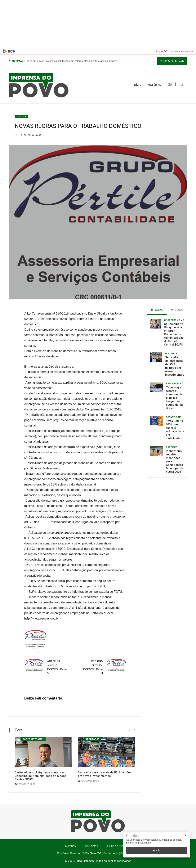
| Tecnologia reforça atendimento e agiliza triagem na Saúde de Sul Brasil (105, 61)
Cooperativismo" (33, 739)
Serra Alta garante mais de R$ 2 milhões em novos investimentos (105, 774)
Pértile (21, 117)
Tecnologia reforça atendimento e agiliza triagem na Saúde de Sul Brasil (175, 398)
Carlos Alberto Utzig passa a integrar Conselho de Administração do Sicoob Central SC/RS (41, 776)
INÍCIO (137, 85)
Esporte (171, 447)
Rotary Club (174, 417)
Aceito (157, 850)
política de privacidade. (139, 843)
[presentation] (129, 730)
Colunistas (91, 846)
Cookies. (133, 836)
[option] (105, 61)
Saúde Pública (175, 384)
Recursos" (92, 739)
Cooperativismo (174, 320)
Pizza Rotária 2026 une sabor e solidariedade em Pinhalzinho (175, 430)
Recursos (171, 354)
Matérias (154, 85)
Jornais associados (181, 51)
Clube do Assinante (119, 846)
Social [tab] (177, 310)
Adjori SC (161, 51)
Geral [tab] (157, 310)
